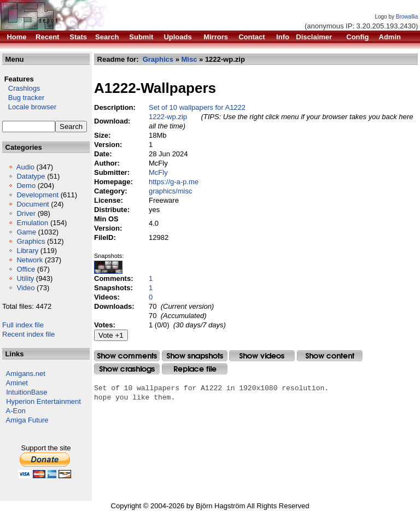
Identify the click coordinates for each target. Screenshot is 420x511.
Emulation (32, 223)
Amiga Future (27, 420)
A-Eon (16, 411)
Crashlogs (21, 88)
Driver (26, 213)
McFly (158, 172)
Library (27, 251)
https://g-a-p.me (174, 182)
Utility (25, 278)
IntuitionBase (27, 392)
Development (37, 195)
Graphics (31, 241)
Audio (25, 167)
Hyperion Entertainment (43, 401)
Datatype (31, 176)
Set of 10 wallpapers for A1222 (197, 107)
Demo (26, 186)
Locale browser (29, 107)
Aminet (17, 383)
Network (30, 260)
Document (33, 204)
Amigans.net (26, 374)
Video (25, 288)
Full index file (23, 325)
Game (26, 232)
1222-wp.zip (168, 117)
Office (26, 269)
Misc (189, 59)
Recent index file (28, 334)
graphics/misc (170, 191)
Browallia (407, 17)
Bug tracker (23, 98)
